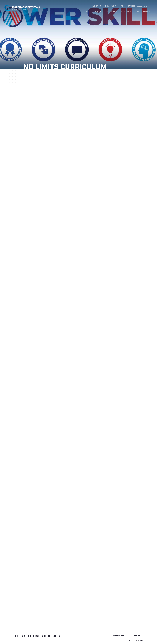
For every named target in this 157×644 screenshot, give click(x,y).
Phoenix (105, 11)
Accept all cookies (120, 636)
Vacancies (130, 6)
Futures (122, 11)
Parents (90, 11)
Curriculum (114, 11)
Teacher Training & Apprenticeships (107, 6)
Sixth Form (131, 11)
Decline (137, 636)
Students (98, 11)
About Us (82, 11)
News (139, 11)
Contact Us (147, 11)
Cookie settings (136, 641)
